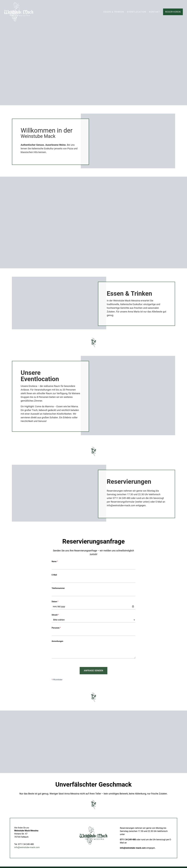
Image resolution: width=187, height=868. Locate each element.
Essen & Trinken (114, 12)
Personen (56, 628)
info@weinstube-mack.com (27, 847)
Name (55, 561)
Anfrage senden (93, 671)
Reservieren (173, 12)
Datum (55, 602)
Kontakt (155, 12)
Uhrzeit (55, 615)
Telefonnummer (58, 588)
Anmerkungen (57, 641)
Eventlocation (137, 12)
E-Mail (54, 575)
